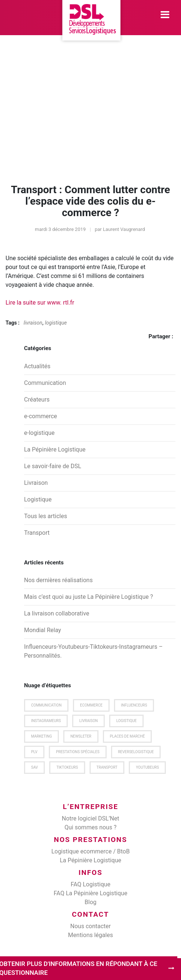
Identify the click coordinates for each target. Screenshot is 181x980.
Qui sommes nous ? (90, 827)
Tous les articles (46, 516)
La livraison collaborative (57, 613)
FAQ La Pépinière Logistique (90, 893)
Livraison (36, 483)
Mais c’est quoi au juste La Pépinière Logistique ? (88, 597)
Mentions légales (90, 935)
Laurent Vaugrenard (124, 229)
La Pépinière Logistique (55, 449)
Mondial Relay (43, 630)
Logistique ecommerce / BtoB (91, 851)
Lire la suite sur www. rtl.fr (40, 303)
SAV (34, 767)
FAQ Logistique (90, 884)
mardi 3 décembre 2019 (60, 229)
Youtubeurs (147, 767)
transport (107, 767)
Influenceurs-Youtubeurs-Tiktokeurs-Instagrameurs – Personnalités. (93, 651)
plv (34, 752)
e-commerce (41, 416)
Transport (37, 533)
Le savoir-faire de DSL (53, 466)
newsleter (81, 736)
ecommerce (91, 705)
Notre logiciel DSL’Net (90, 818)
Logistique (38, 499)
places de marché (127, 736)
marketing (41, 736)
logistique (56, 323)
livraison (33, 323)
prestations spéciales (78, 752)
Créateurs (37, 400)
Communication (45, 383)
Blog (91, 902)
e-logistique (39, 433)
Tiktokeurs (67, 767)
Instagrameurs (46, 721)
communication (46, 705)
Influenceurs (134, 705)
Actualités (37, 366)
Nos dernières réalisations (58, 580)
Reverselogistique (136, 752)
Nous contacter (90, 926)
